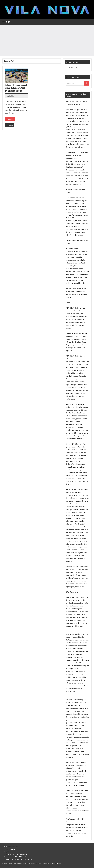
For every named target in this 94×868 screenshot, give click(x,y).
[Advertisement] (47, 41)
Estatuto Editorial (9, 849)
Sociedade (10, 125)
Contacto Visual (56, 863)
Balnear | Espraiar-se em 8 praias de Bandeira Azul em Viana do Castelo (16, 88)
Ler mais (10, 119)
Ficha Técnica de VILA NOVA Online (15, 854)
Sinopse (6, 852)
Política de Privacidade (11, 847)
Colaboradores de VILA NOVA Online (15, 857)
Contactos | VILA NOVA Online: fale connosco (18, 859)
